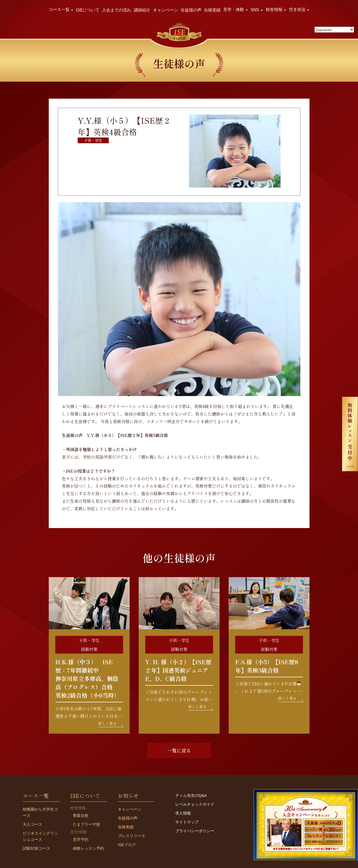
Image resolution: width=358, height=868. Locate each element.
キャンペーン (166, 10)
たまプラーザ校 (86, 824)
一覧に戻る (179, 750)
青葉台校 (81, 815)
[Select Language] (334, 30)
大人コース (32, 824)
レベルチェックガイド (195, 804)
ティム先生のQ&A (191, 795)
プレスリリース (132, 836)
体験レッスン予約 (88, 848)
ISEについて (88, 10)
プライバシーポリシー (195, 831)
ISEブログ (127, 845)
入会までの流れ (117, 10)
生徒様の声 (191, 10)
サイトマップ (187, 822)
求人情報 (183, 813)
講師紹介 (142, 10)
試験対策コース (36, 848)
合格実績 (212, 10)
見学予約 (81, 839)
